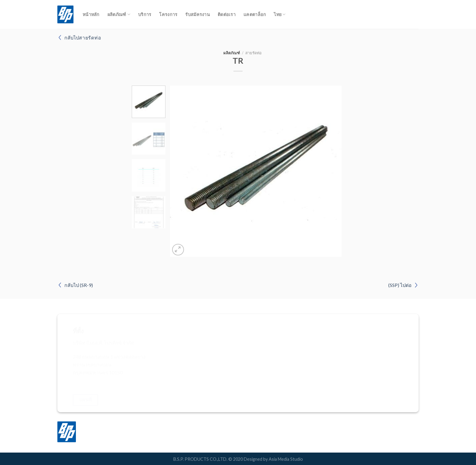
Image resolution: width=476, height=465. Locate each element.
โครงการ (168, 14)
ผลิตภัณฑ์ (119, 14)
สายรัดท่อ (253, 53)
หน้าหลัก (91, 14)
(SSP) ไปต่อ (400, 285)
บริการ (145, 14)
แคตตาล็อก (255, 14)
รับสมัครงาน (197, 14)
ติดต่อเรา (227, 14)
